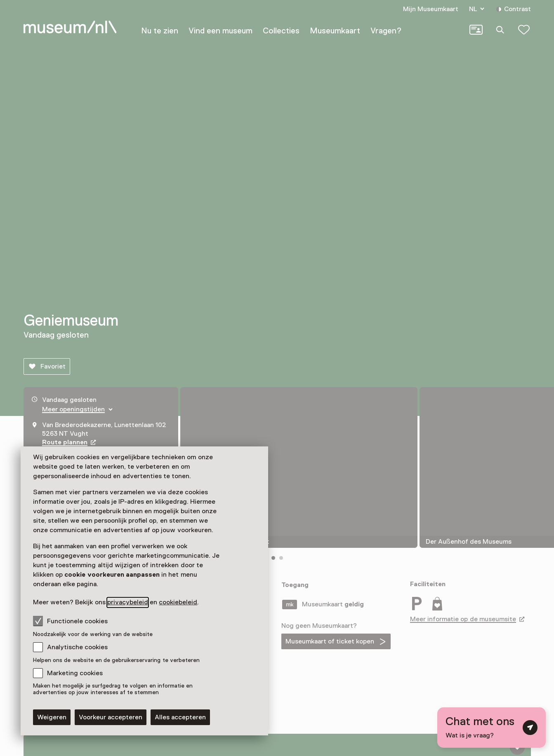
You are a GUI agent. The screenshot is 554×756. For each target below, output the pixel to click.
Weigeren (52, 717)
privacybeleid (128, 602)
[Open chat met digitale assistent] (492, 728)
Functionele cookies (70, 621)
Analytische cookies (77, 647)
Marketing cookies (75, 673)
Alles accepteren (180, 717)
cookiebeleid (178, 602)
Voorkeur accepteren (111, 717)
